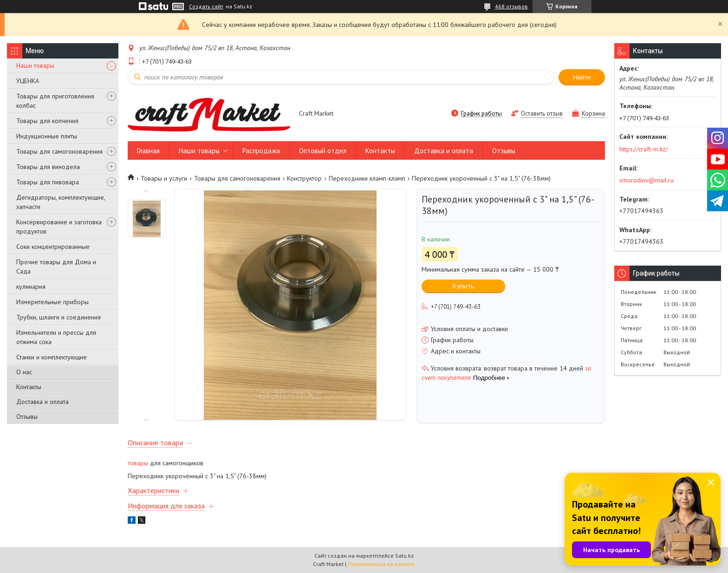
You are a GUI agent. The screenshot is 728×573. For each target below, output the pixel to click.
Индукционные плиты (47, 136)
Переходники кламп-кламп (367, 178)
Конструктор (304, 178)
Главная (148, 151)
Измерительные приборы (52, 302)
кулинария (31, 286)
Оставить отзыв (542, 114)
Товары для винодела (48, 167)
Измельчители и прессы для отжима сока (56, 337)
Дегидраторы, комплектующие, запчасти (61, 202)
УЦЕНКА (28, 81)
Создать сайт (206, 7)
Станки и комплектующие (52, 357)
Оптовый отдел (323, 151)
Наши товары (35, 65)
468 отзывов (511, 6)
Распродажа (261, 151)
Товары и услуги (164, 178)
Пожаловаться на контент (381, 564)
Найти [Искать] (582, 77)
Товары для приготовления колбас (55, 101)
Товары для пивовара (48, 182)
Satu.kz (404, 556)
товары (138, 463)
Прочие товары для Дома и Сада (56, 267)
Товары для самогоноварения (59, 151)
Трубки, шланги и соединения (58, 317)
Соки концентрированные (53, 247)
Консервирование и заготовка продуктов (59, 227)
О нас (24, 372)
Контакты (29, 387)
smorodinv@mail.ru (647, 180)
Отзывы (27, 417)
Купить (463, 286)
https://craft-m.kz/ (644, 149)
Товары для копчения (47, 121)
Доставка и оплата (42, 402)
